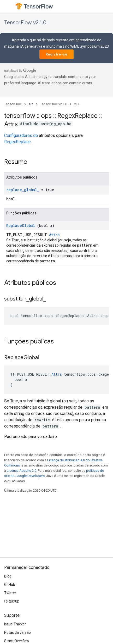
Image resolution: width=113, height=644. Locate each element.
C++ (77, 104)
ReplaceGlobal (21, 226)
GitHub (10, 585)
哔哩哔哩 (11, 601)
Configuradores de (21, 135)
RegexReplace (17, 142)
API (31, 104)
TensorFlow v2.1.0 (25, 23)
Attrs (54, 235)
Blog (8, 576)
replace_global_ (23, 190)
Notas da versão (17, 632)
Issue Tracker (15, 624)
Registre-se (56, 54)
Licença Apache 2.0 (22, 471)
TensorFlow (13, 104)
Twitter (10, 593)
